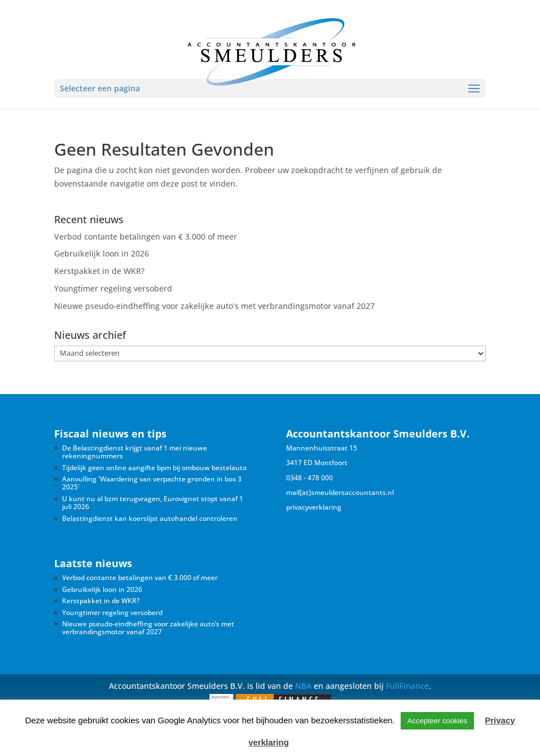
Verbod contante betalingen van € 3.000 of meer (146, 236)
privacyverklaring (314, 507)
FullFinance (407, 686)
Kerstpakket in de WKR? (99, 271)
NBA (303, 686)
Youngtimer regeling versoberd (113, 288)
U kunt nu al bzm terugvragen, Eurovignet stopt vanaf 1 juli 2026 (153, 503)
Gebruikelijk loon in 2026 (102, 253)
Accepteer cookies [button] (437, 721)
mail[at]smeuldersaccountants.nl (340, 492)
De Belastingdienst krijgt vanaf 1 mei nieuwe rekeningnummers (135, 452)
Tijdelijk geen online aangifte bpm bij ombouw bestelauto (154, 468)
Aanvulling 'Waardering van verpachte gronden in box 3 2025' (152, 483)
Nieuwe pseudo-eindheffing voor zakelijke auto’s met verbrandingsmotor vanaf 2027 (214, 306)
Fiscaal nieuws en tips (110, 434)
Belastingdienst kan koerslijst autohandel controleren (150, 518)
